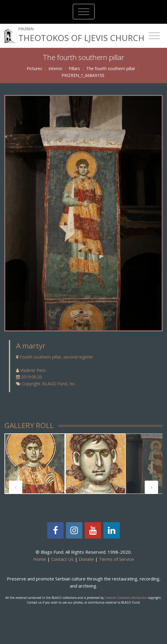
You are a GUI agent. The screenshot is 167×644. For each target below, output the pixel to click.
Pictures (34, 68)
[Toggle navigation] (84, 12)
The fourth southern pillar (111, 68)
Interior (55, 68)
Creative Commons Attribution (126, 598)
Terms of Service (116, 559)
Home (40, 559)
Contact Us (62, 559)
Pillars (74, 68)
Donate (86, 559)
